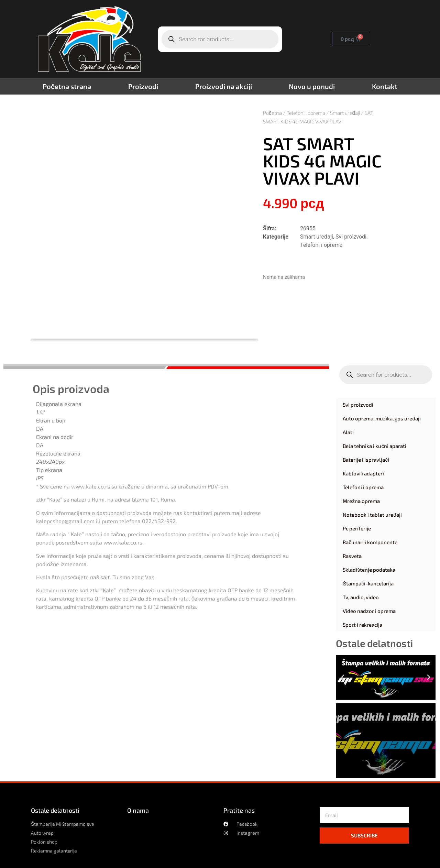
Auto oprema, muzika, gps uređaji (382, 418)
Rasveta (352, 556)
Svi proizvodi (351, 237)
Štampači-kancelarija (368, 583)
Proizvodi (143, 86)
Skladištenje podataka (369, 570)
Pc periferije (357, 528)
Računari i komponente (370, 542)
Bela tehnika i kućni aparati (375, 446)
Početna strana (67, 86)
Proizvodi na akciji (224, 86)
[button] (343, 677)
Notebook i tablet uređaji (372, 515)
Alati (348, 432)
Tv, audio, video (361, 597)
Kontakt (385, 86)
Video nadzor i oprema (369, 611)
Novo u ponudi (312, 86)
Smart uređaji (345, 113)
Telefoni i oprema (306, 113)
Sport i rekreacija (362, 625)
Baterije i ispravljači (366, 460)
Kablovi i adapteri (363, 473)
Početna (272, 113)
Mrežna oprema (361, 501)
